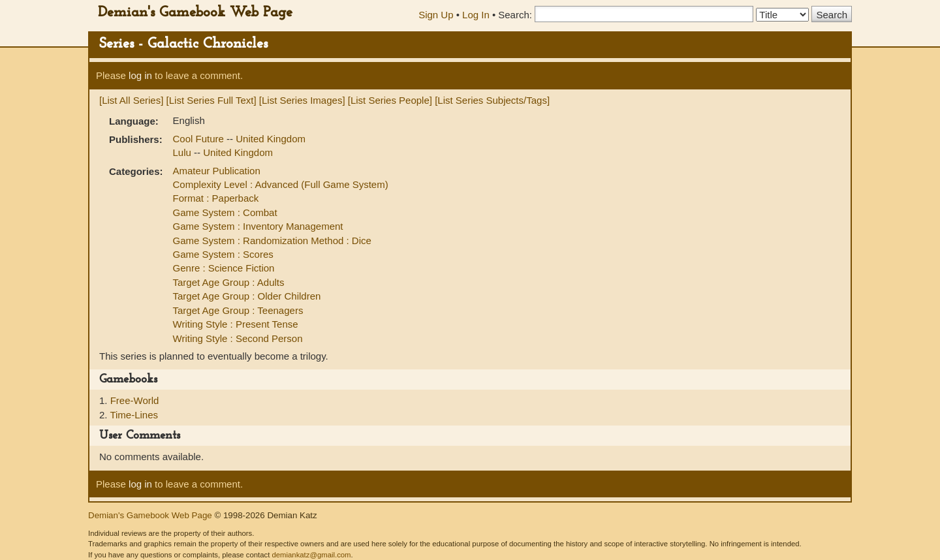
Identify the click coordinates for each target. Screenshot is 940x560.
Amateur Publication (217, 171)
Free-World (135, 400)
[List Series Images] (302, 100)
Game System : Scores (223, 254)
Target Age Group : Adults (229, 282)
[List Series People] (390, 100)
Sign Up (436, 15)
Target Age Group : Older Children (247, 296)
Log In (476, 15)
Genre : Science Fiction (224, 268)
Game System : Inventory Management (258, 226)
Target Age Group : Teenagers (238, 310)
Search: (515, 15)
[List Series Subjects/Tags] (492, 100)
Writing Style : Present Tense (236, 324)
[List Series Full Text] (211, 100)
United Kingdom (271, 139)
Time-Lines (134, 415)
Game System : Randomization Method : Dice (272, 241)
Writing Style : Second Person (238, 338)
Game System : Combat (225, 212)
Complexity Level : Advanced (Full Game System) (281, 184)
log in (140, 75)
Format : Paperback (216, 198)
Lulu (184, 152)
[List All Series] (131, 100)
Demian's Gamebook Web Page (195, 13)
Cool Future (200, 139)
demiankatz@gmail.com (311, 555)
